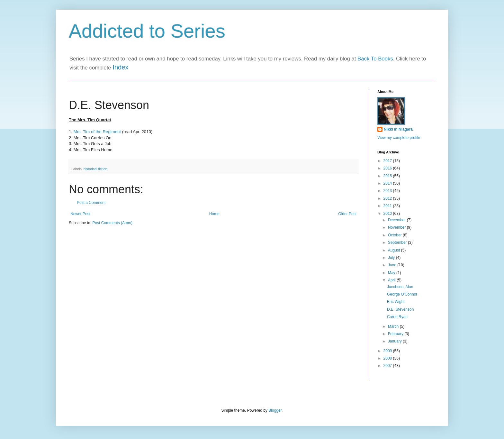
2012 (388, 198)
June (393, 265)
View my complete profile (399, 138)
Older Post (347, 214)
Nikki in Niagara (398, 129)
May (392, 273)
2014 (388, 183)
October (395, 235)
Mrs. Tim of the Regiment (97, 132)
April (392, 280)
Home (214, 214)
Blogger (275, 410)
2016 (388, 168)
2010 (388, 214)
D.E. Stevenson (400, 309)
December (397, 220)
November (397, 227)
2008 (388, 358)
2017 (388, 161)
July (392, 258)
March (394, 326)
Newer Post (80, 214)
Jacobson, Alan (400, 287)
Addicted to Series (147, 31)
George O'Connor (402, 294)
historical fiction (95, 169)
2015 (388, 176)
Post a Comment (91, 203)
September (398, 242)
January (395, 341)
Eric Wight (396, 302)
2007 (388, 366)
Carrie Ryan (397, 317)
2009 (388, 351)
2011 (388, 206)
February (396, 334)
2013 (388, 191)
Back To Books (375, 59)
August (395, 250)
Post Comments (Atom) (112, 223)
